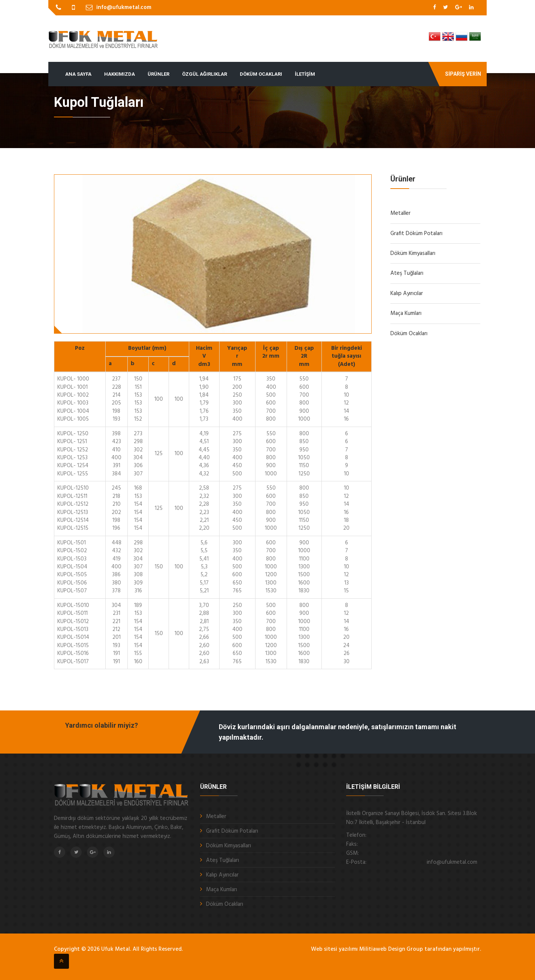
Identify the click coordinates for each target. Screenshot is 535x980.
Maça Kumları (406, 313)
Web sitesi (324, 949)
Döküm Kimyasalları (413, 253)
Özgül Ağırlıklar (205, 74)
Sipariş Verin (463, 74)
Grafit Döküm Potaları (416, 234)
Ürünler (158, 74)
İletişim (305, 74)
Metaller (401, 213)
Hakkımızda (120, 74)
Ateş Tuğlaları (407, 273)
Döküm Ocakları (261, 74)
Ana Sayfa (78, 74)
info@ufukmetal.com (124, 7)
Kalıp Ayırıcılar (407, 294)
